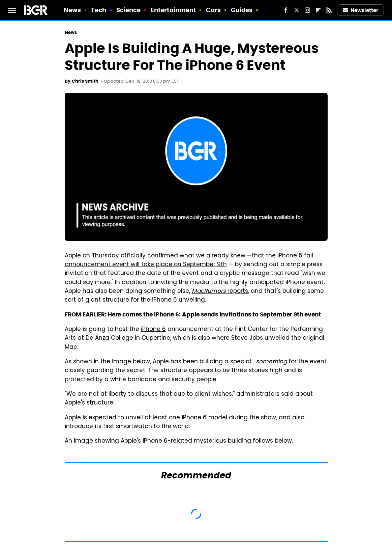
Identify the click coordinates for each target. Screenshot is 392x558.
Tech (99, 10)
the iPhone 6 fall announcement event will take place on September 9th (189, 260)
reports (220, 291)
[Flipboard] (318, 10)
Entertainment (173, 10)
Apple (161, 362)
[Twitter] (297, 10)
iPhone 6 (153, 330)
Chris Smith (85, 81)
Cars (213, 10)
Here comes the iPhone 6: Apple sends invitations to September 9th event (214, 314)
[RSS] (329, 10)
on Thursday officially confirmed (130, 256)
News (72, 10)
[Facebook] (286, 10)
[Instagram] (307, 10)
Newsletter (361, 10)
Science (129, 10)
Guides (242, 10)
